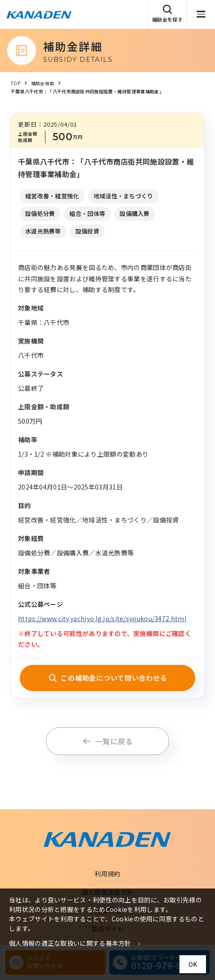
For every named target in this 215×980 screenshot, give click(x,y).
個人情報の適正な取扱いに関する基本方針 (70, 943)
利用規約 (107, 874)
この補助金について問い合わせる (108, 678)
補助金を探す (167, 14)
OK (193, 964)
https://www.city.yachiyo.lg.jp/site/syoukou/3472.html (102, 618)
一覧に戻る (108, 741)
